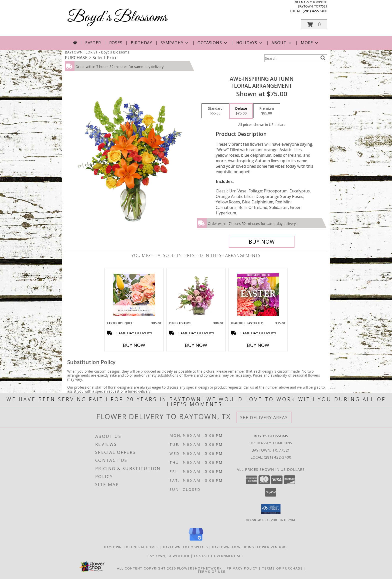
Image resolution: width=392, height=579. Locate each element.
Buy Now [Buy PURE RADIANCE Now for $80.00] (196, 345)
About (282, 43)
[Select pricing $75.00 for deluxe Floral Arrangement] (241, 111)
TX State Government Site (219, 556)
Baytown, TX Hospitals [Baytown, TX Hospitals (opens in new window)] (186, 547)
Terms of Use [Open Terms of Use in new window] (212, 571)
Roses (116, 43)
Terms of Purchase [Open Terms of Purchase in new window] (282, 568)
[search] (323, 58)
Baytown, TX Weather (168, 556)
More (310, 43)
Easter (93, 43)
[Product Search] (291, 58)
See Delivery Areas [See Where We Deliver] (264, 417)
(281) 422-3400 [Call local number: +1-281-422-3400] (315, 11)
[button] (314, 24)
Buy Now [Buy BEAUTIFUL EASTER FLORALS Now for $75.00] (258, 345)
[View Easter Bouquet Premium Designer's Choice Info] (134, 295)
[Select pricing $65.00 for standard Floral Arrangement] (215, 111)
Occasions (213, 43)
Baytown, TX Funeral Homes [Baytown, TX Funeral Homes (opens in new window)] (132, 547)
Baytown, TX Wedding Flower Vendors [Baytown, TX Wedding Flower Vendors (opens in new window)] (250, 547)
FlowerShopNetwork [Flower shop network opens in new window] (200, 568)
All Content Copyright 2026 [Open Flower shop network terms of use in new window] (146, 568)
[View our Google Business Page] (196, 541)
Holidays (250, 43)
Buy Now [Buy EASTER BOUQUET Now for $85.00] (134, 345)
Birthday (141, 43)
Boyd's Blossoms (117, 18)
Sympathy (175, 43)
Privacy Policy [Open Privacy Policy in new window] (242, 568)
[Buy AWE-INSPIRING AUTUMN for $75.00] (262, 242)
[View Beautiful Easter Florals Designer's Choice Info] (258, 295)
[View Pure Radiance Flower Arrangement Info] (196, 295)
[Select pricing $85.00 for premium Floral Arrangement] (267, 111)
